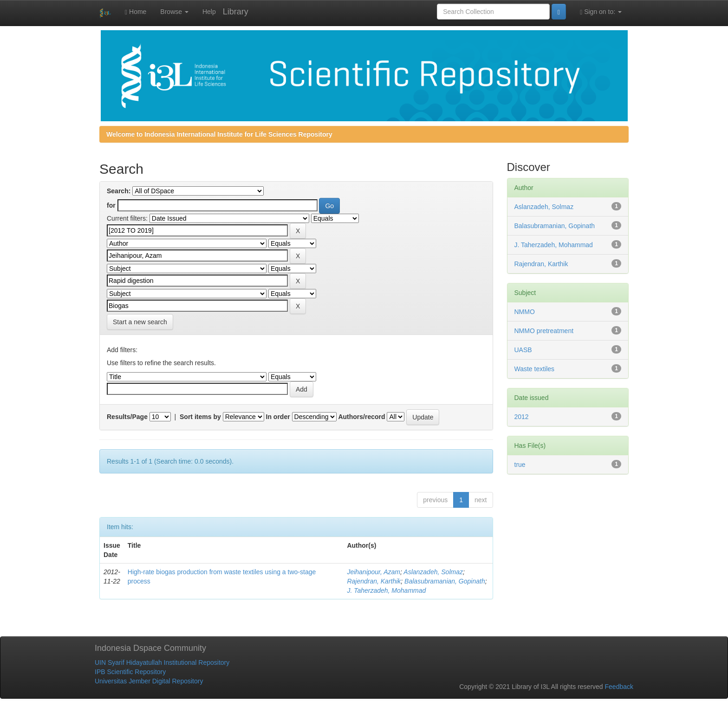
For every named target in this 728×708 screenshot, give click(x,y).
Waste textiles (535, 369)
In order (278, 417)
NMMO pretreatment (544, 331)
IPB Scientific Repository (130, 672)
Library (236, 12)
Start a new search (140, 322)
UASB (523, 350)
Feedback (619, 687)
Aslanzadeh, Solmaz (433, 572)
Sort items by (200, 417)
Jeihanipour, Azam (374, 572)
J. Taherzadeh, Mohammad (386, 590)
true (520, 465)
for (111, 205)
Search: (119, 191)
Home (136, 12)
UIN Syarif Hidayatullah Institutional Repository (162, 662)
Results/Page (127, 417)
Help (209, 12)
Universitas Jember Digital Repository (149, 681)
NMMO (525, 312)
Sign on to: (601, 12)
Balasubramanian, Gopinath (445, 581)
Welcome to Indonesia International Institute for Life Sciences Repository (219, 134)
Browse (174, 12)
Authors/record (361, 417)
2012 (522, 417)
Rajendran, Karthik (374, 581)
